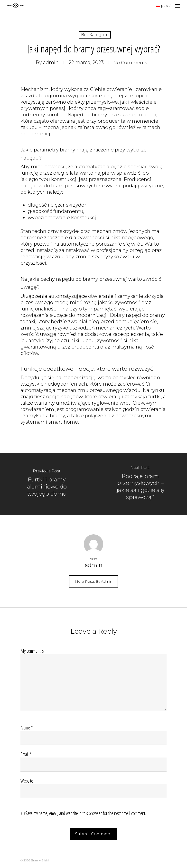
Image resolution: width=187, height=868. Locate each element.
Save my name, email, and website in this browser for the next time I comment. (86, 813)
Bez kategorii (95, 35)
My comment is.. (33, 651)
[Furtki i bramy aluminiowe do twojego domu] (47, 484)
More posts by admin (93, 581)
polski (163, 6)
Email (26, 754)
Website (27, 781)
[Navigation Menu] (178, 6)
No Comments (130, 62)
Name (27, 728)
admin (50, 62)
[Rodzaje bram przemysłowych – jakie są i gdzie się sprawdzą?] (140, 484)
